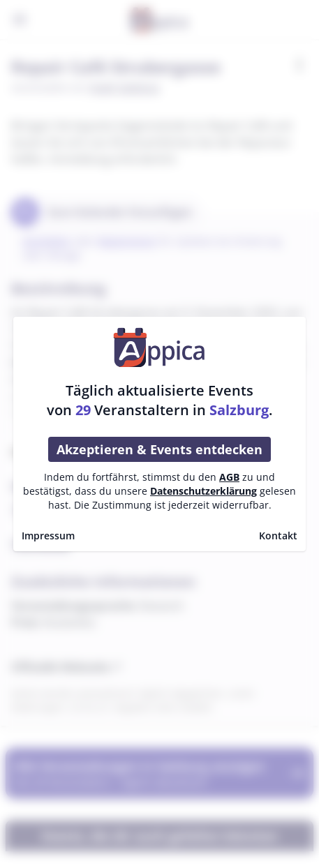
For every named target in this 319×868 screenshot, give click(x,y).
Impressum (48, 536)
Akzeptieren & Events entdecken (159, 449)
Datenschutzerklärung (203, 491)
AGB (229, 477)
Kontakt (278, 536)
